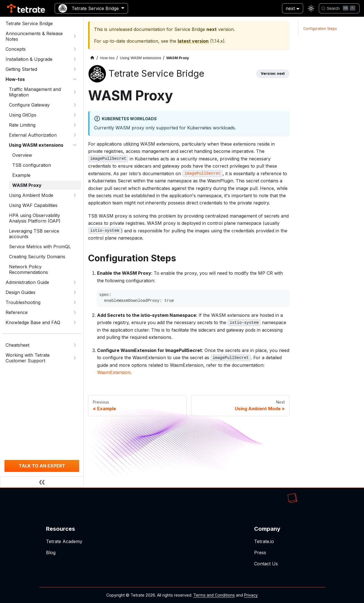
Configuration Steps (320, 29)
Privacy (251, 595)
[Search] (339, 8)
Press (260, 553)
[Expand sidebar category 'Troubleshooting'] (75, 302)
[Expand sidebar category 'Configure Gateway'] (75, 105)
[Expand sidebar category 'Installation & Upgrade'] (75, 59)
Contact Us (266, 564)
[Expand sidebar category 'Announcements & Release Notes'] (75, 36)
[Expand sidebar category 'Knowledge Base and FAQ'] (75, 322)
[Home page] (92, 58)
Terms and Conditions (214, 595)
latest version (193, 41)
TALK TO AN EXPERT (42, 466)
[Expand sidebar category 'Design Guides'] (75, 292)
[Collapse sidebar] (42, 482)
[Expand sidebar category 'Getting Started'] (75, 69)
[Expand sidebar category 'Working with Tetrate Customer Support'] (75, 358)
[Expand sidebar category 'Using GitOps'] (75, 115)
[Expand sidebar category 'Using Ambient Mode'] (75, 195)
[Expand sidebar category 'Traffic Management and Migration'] (75, 92)
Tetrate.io (264, 541)
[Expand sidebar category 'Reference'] (75, 312)
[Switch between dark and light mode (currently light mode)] (311, 8)
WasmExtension (114, 372)
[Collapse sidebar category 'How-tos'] (75, 79)
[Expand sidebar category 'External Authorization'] (75, 135)
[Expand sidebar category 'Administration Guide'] (75, 282)
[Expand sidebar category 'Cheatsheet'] (75, 345)
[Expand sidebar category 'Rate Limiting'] (75, 125)
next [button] (290, 8)
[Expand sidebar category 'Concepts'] (75, 49)
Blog (51, 553)
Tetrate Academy (64, 541)
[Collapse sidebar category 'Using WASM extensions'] (75, 145)
